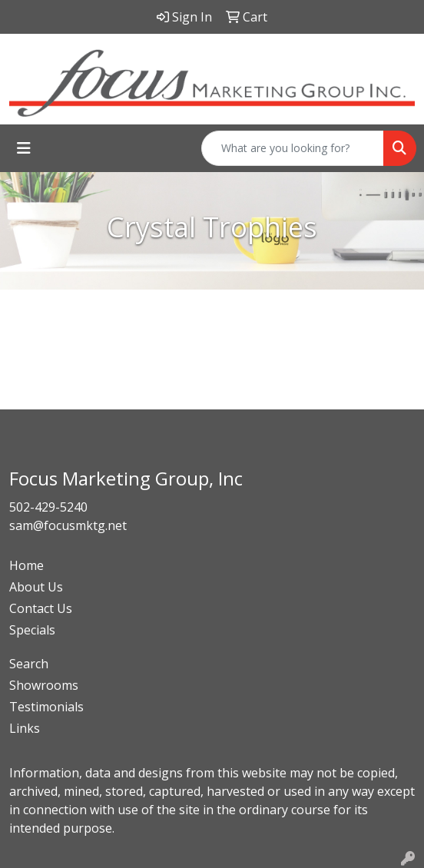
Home (26, 565)
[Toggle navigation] (24, 148)
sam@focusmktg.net (68, 525)
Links (25, 728)
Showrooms (44, 685)
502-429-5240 (48, 507)
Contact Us (41, 608)
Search (29, 664)
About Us (36, 587)
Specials (32, 630)
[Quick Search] (293, 148)
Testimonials (46, 707)
